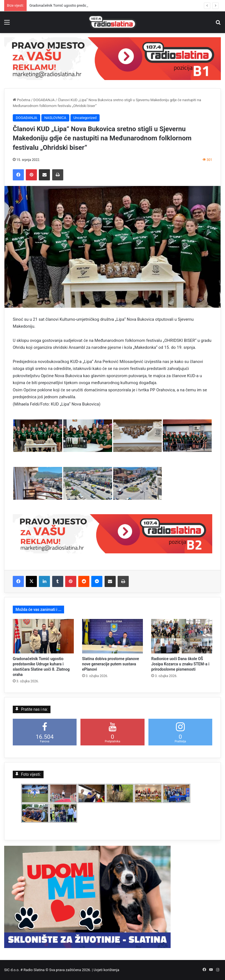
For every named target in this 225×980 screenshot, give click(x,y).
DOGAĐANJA (44, 100)
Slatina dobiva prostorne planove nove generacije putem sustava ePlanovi (111, 664)
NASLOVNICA (55, 118)
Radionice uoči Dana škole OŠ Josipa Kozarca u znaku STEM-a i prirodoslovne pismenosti (180, 664)
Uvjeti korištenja (107, 970)
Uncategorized (85, 118)
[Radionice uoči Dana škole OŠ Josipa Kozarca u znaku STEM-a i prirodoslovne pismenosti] (182, 636)
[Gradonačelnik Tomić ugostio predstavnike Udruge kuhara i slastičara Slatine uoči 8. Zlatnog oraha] (43, 636)
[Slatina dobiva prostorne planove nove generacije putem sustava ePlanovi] (113, 636)
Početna (22, 100)
